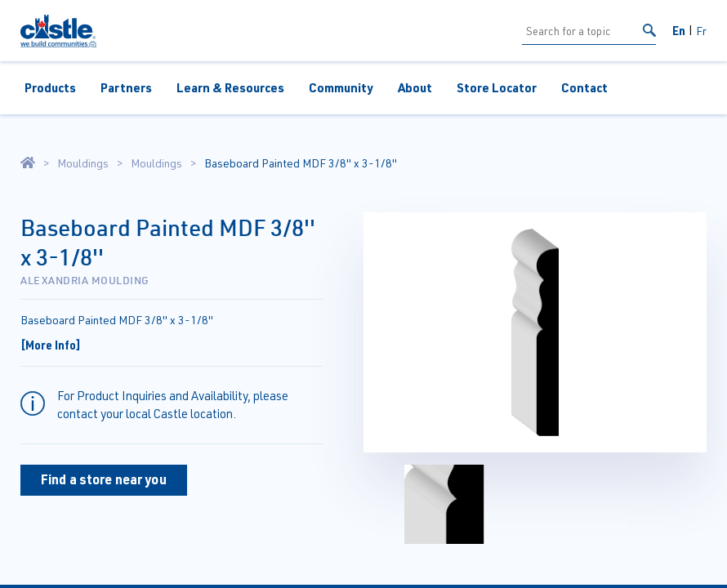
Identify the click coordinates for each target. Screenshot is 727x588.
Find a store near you (104, 479)
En (679, 30)
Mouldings (83, 163)
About (415, 87)
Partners (126, 87)
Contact (584, 87)
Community (341, 87)
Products (50, 87)
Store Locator (497, 87)
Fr (701, 31)
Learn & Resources (230, 87)
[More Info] (51, 345)
